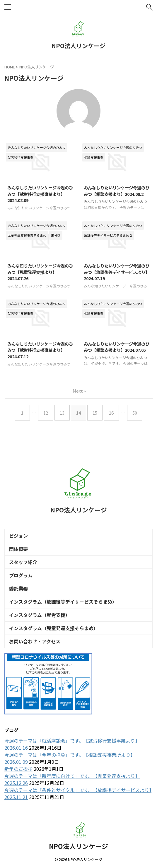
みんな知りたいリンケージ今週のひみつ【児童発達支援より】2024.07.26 (40, 272)
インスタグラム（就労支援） (40, 615)
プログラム (21, 575)
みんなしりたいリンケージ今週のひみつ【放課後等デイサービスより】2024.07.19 (117, 272)
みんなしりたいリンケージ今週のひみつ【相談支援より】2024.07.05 (117, 347)
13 (62, 413)
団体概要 (18, 549)
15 (95, 413)
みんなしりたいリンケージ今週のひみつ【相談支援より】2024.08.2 (117, 191)
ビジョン (18, 536)
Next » (79, 391)
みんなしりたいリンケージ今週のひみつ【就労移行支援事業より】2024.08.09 (40, 194)
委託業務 (18, 588)
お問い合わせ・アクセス (35, 641)
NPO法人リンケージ (78, 46)
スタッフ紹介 (23, 562)
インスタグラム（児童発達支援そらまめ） (54, 628)
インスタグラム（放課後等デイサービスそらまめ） (63, 602)
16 (111, 413)
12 (46, 413)
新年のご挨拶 (18, 769)
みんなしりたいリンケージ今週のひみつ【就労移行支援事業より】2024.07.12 (40, 350)
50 (135, 413)
